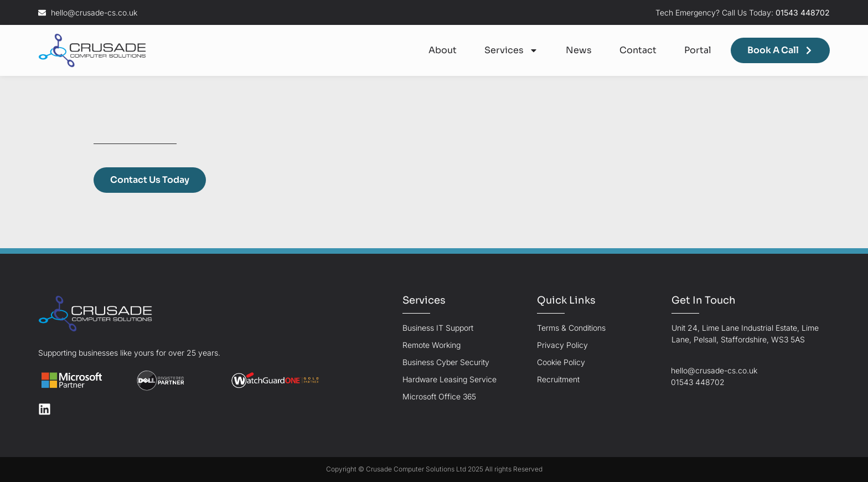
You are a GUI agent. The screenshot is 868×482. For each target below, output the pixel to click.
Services (511, 50)
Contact (638, 50)
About (443, 50)
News (579, 50)
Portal (698, 50)
